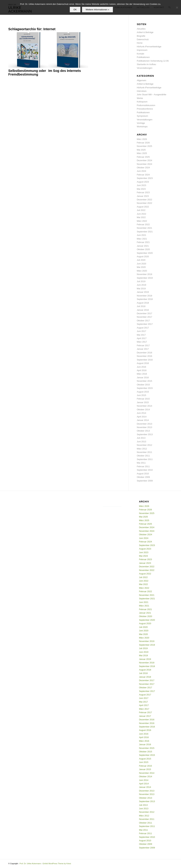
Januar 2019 (143, 292)
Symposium (142, 116)
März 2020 (142, 271)
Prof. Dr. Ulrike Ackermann (30, 864)
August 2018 (143, 303)
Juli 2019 (141, 281)
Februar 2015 (143, 399)
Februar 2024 (143, 175)
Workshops (142, 127)
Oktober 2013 (143, 431)
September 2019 (145, 278)
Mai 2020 (141, 267)
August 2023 (143, 182)
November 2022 (144, 203)
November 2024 (144, 164)
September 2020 (145, 253)
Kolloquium (142, 102)
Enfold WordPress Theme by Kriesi (57, 864)
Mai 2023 (141, 189)
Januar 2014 (143, 420)
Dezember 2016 (144, 353)
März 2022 (142, 221)
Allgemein (141, 80)
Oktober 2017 (143, 321)
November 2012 (144, 445)
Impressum (142, 50)
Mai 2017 (141, 335)
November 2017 (144, 317)
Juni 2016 (141, 367)
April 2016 (142, 370)
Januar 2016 (143, 377)
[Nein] (177, 7)
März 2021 (142, 239)
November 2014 (144, 406)
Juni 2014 (141, 413)
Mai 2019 (141, 289)
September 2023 (145, 178)
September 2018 (145, 299)
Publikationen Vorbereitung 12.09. (153, 61)
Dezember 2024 (144, 160)
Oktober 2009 (143, 477)
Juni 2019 (141, 285)
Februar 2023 (143, 192)
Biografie (141, 36)
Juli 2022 (141, 210)
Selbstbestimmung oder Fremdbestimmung (27, 73)
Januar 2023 (143, 196)
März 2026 (142, 139)
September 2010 (145, 470)
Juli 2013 (141, 438)
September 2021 (145, 232)
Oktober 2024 (143, 168)
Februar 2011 (143, 466)
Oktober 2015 (143, 385)
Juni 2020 (141, 264)
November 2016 (144, 356)
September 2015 (145, 388)
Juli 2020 (141, 260)
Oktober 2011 (143, 456)
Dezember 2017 (144, 313)
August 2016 (143, 363)
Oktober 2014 (143, 410)
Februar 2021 (143, 242)
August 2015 (143, 392)
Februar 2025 (143, 157)
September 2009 (145, 481)
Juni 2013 (141, 442)
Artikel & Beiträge (145, 32)
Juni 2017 (141, 331)
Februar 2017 (143, 345)
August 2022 (143, 207)
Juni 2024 (141, 171)
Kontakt (140, 54)
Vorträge (141, 123)
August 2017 (143, 328)
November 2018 (144, 296)
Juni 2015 (141, 395)
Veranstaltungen (145, 68)
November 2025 (144, 146)
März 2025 (142, 153)
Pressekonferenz (145, 109)
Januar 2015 (143, 402)
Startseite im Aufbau (146, 64)
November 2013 (144, 427)
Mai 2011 (141, 463)
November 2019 (144, 274)
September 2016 (145, 360)
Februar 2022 (143, 224)
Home (140, 43)
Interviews (142, 91)
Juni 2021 (141, 235)
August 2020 (143, 256)
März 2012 (142, 449)
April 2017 (142, 338)
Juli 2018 (141, 306)
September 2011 (145, 459)
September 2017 (145, 324)
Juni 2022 (141, 214)
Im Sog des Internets (65, 71)
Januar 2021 (143, 246)
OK (75, 10)
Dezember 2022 (144, 200)
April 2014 (142, 417)
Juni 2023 (141, 185)
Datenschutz (143, 39)
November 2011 (144, 452)
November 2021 (144, 228)
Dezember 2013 (144, 424)
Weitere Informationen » (97, 10)
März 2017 (142, 342)
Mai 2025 (141, 150)
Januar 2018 (143, 310)
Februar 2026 (143, 143)
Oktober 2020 (143, 249)
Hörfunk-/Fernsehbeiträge (149, 47)
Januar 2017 (143, 349)
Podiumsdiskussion (146, 105)
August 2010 (143, 474)
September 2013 (145, 434)
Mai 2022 (141, 217)
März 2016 (142, 374)
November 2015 (144, 381)
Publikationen (143, 57)
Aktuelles (141, 29)
